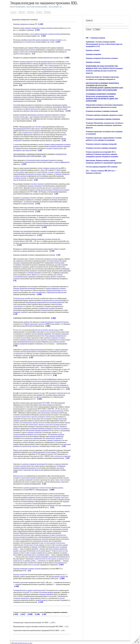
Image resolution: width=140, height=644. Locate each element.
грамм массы (18, 561)
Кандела (66, 502)
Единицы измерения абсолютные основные (102, 58)
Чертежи (22, 12)
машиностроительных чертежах (26, 417)
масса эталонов (34, 565)
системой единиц (53, 261)
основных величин (20, 178)
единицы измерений (46, 594)
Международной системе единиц (44, 452)
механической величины (22, 535)
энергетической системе (31, 496)
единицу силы (36, 547)
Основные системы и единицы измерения (101, 148)
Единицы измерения (20, 24)
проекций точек (36, 387)
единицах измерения (35, 186)
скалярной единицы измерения (59, 146)
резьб (27, 592)
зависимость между (20, 363)
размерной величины (63, 356)
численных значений (20, 210)
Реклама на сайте (27, 643)
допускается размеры (53, 425)
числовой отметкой (52, 385)
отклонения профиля (46, 592)
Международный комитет (22, 129)
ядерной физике (44, 73)
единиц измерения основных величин (47, 34)
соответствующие (19, 434)
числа (60, 523)
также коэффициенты (62, 162)
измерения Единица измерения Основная (54, 322)
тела (57, 505)
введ (15, 551)
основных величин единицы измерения (49, 223)
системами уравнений (57, 302)
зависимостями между (31, 111)
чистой (38, 127)
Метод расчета (18, 476)
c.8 (63, 630)
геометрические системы (50, 300)
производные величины (33, 174)
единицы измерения (40, 93)
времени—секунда (39, 549)
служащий (56, 188)
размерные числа (32, 434)
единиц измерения (26, 62)
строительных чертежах (31, 423)
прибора (27, 322)
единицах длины (47, 68)
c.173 (53, 623)
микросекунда (33, 66)
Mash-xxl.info (18, 643)
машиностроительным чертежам (52, 411)
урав (22, 582)
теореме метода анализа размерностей (40, 361)
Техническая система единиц (34, 545)
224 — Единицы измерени (95, 38)
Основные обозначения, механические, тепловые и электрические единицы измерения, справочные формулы (105, 125)
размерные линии (44, 417)
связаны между (42, 89)
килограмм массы (30, 555)
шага (57, 590)
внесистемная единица (56, 83)
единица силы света (61, 498)
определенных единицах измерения (45, 383)
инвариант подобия (20, 312)
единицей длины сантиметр (23, 75)
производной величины (35, 249)
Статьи (13, 12)
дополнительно (55, 381)
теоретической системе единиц (45, 559)
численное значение (50, 511)
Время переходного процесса (35, 324)
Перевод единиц (57, 488)
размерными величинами (37, 363)
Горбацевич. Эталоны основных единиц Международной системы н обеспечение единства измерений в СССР (104, 44)
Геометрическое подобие (22, 298)
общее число (29, 371)
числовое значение (37, 184)
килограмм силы (53, 547)
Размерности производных (22, 539)
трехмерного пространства (23, 150)
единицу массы (63, 559)
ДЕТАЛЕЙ (31, 156)
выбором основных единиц (51, 172)
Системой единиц (19, 105)
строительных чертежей (49, 413)
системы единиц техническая (54, 543)
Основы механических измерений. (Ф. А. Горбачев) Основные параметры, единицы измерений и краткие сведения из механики (102, 154)
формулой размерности (55, 290)
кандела (30, 500)
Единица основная (93, 50)
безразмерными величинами (24, 367)
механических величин (41, 525)
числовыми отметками (29, 379)
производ (34, 109)
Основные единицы (28, 107)
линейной (48, 184)
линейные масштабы (28, 40)
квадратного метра (33, 505)
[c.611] (23, 614)
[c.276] (16, 614)
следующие (22, 551)
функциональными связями (32, 342)
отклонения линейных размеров (40, 429)
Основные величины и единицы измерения (102, 111)
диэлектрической (19, 81)
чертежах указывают (61, 429)
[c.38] (44, 614)
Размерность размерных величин (25, 198)
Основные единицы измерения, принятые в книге (104, 115)
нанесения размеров (46, 405)
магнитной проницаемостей (36, 81)
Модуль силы (18, 450)
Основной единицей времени (43, 62)
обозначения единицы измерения (37, 431)
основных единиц (52, 148)
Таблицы (31, 12)
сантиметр (41, 561)
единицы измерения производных (41, 225)
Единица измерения (20, 575)
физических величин (28, 50)
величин (51, 91)
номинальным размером (44, 190)
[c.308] (30, 614)
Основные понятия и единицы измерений (101, 144)
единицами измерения (61, 496)
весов (37, 129)
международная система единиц (53, 69)
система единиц (19, 172)
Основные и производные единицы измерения (103, 119)
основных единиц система (52, 168)
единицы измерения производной (25, 288)
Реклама (47, 12)
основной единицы (27, 502)
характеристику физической (57, 292)
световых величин (42, 498)
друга (66, 369)
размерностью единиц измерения (56, 198)
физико (53, 277)
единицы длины (19, 521)
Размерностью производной (23, 231)
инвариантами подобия (47, 308)
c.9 (67, 626)
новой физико (65, 269)
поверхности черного (48, 505)
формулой (23, 235)
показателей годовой (28, 478)
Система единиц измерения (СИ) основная (102, 167)
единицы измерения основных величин (39, 28)
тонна (62, 480)
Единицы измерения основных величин (27, 569)
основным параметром (21, 598)
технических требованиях (33, 438)
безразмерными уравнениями (36, 302)
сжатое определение (38, 292)
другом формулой (36, 117)
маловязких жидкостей (60, 576)
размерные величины (47, 219)
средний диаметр (41, 600)
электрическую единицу (31, 133)
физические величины (29, 89)
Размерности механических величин (26, 511)
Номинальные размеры (61, 190)
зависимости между (43, 365)
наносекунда (54, 66)
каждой (19, 381)
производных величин (36, 210)
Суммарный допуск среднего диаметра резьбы (29, 590)
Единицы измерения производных (25, 115)
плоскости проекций (42, 381)
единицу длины (44, 555)
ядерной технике (46, 64)
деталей (58, 265)
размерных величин (25, 215)
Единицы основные (93, 62)
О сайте (39, 12)
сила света (19, 503)
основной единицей (34, 273)
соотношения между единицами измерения (41, 160)
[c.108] (37, 614)
